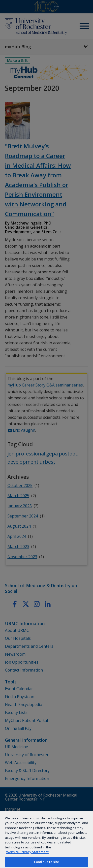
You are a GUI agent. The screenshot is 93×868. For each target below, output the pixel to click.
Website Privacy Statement (27, 852)
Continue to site (46, 862)
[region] (46, 839)
